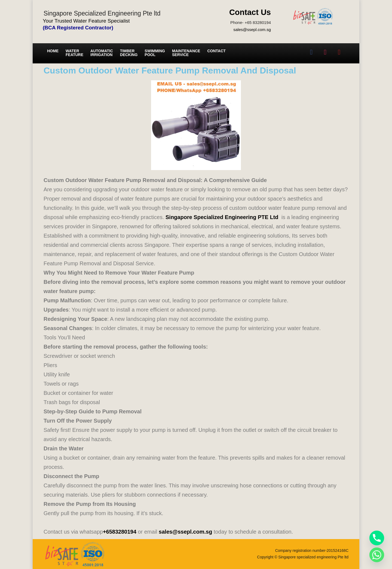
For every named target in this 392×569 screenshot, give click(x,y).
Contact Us (250, 12)
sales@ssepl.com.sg (252, 30)
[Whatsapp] (377, 555)
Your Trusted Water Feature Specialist (86, 21)
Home (53, 51)
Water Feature (74, 53)
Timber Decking (129, 53)
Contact (216, 51)
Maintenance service (186, 53)
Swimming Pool (155, 53)
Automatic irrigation (102, 53)
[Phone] (377, 538)
